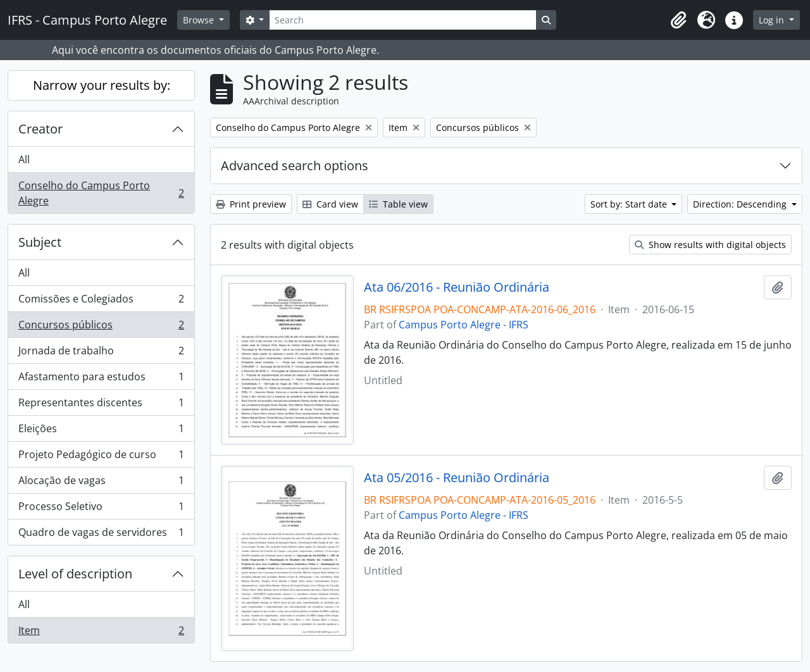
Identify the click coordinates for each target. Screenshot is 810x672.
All (24, 159)
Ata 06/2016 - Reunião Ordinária (457, 287)
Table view (398, 204)
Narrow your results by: (102, 85)
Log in (773, 20)
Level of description (75, 574)
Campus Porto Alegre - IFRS (464, 325)
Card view (330, 204)
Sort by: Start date (630, 204)
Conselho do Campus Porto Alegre (101, 193)
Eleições (101, 431)
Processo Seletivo (101, 509)
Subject (40, 242)
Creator (40, 129)
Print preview (251, 204)
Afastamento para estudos (101, 379)
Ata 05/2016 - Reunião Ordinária (457, 478)
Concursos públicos (101, 327)
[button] (678, 20)
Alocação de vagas (101, 483)
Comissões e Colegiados (101, 302)
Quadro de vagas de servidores (101, 535)
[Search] (402, 20)
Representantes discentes (101, 405)
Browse (200, 20)
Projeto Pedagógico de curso (101, 457)
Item (101, 633)
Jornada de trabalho (101, 353)
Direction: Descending (741, 204)
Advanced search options (295, 165)
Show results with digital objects (710, 245)
